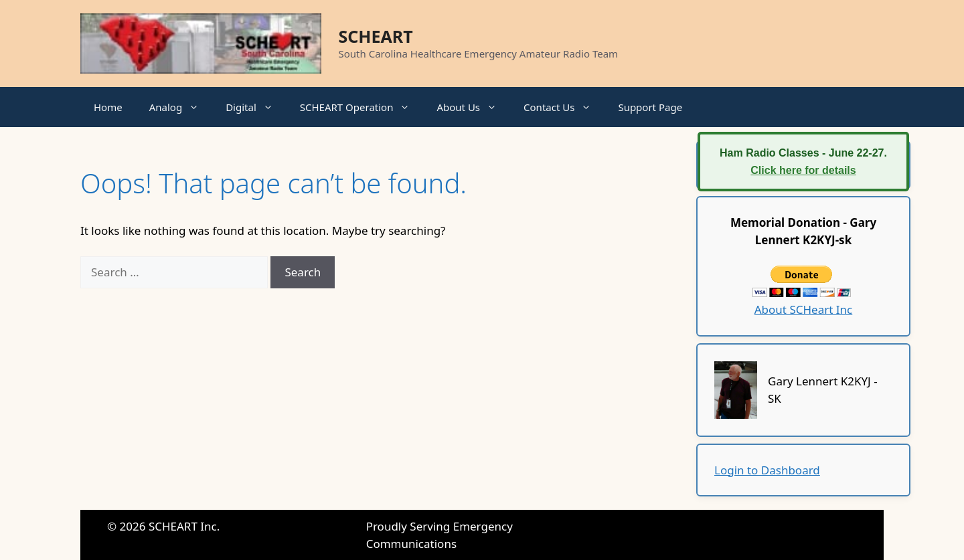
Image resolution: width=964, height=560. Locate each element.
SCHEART (376, 36)
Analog (181, 107)
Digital (256, 107)
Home (108, 107)
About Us (473, 107)
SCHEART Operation (362, 107)
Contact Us (564, 107)
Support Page (650, 107)
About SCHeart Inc (803, 309)
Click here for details (803, 170)
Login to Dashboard (767, 470)
